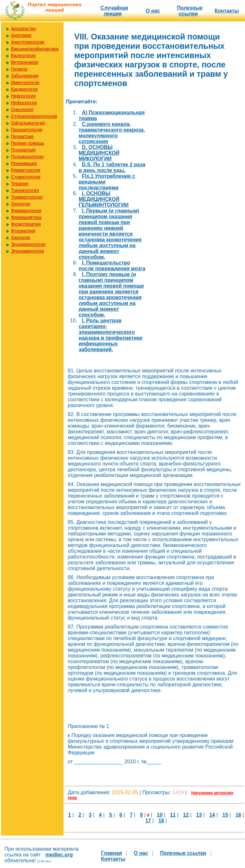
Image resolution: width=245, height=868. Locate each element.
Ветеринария (25, 62)
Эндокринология (28, 244)
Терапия (20, 184)
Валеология (23, 56)
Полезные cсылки (190, 11)
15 (225, 815)
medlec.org (59, 855)
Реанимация (24, 163)
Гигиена (19, 69)
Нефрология (24, 103)
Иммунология (25, 82)
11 (173, 815)
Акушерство (23, 29)
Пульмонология (27, 157)
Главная (112, 853)
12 (186, 815)
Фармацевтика (26, 217)
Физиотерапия (26, 224)
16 (238, 815)
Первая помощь (28, 143)
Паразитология (27, 130)
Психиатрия (23, 150)
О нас (153, 11)
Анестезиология (28, 42)
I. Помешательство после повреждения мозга (112, 266)
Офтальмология (28, 123)
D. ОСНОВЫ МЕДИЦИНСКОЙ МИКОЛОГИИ (99, 153)
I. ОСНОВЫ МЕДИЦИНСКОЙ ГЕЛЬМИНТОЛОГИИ (104, 199)
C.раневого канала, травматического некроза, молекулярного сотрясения (112, 133)
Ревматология (26, 170)
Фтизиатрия (23, 231)
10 (160, 815)
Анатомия (21, 35)
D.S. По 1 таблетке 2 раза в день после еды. (112, 167)
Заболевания (25, 76)
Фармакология (26, 211)
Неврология (23, 96)
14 (212, 815)
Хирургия (21, 238)
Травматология (27, 197)
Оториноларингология (34, 116)
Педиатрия (22, 136)
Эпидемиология (27, 251)
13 (199, 815)
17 (148, 821)
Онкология (22, 109)
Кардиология (24, 89)
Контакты (227, 11)
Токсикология (25, 190)
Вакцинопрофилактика (35, 49)
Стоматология (26, 177)
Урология (21, 204)
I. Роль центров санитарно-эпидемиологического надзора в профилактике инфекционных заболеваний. (110, 335)
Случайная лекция (114, 11)
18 (161, 821)
